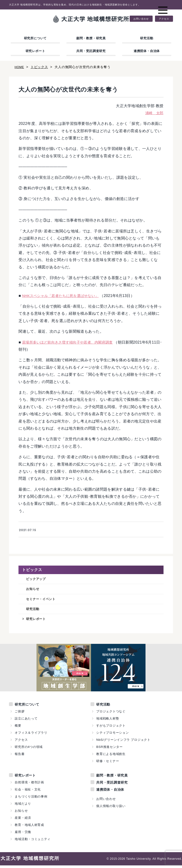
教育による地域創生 (111, 757)
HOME (20, 67)
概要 (18, 728)
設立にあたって (26, 721)
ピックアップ (37, 579)
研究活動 (147, 38)
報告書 (20, 757)
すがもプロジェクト (111, 728)
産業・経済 (23, 820)
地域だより (23, 806)
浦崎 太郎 (154, 113)
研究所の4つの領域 (29, 749)
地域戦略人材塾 (108, 721)
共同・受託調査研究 (91, 51)
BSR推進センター (109, 749)
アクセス (164, 19)
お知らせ (34, 590)
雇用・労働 (23, 835)
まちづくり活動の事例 (31, 799)
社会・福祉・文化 (28, 792)
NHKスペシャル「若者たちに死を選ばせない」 (63, 296)
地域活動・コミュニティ (33, 842)
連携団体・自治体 (147, 51)
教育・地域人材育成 (29, 827)
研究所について (35, 38)
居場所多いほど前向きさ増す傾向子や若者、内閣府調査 (70, 342)
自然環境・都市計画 (29, 785)
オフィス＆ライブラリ (31, 735)
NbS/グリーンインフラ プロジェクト (123, 742)
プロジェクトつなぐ (111, 714)
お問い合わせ (141, 19)
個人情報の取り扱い (111, 809)
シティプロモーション (113, 735)
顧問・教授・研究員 (91, 38)
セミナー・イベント (43, 600)
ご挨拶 (20, 714)
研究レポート (35, 51)
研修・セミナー (108, 764)
